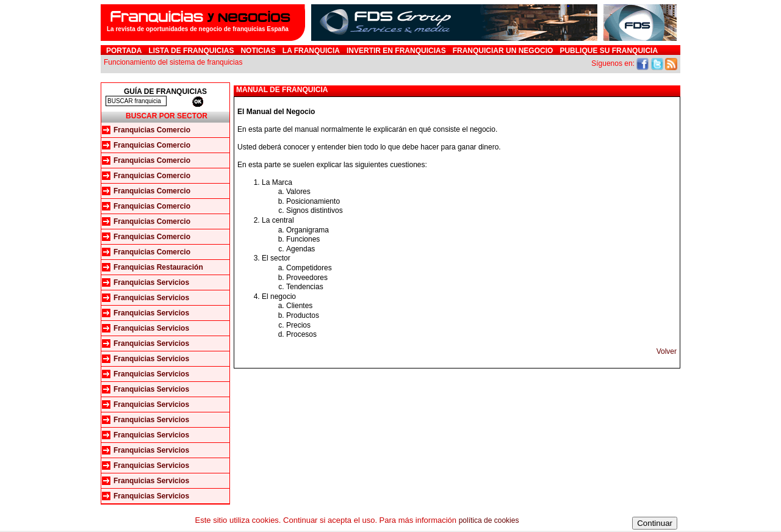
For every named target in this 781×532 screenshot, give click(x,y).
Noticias (258, 51)
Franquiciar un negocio (503, 51)
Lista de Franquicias (191, 51)
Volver (667, 351)
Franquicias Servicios (151, 282)
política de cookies (489, 520)
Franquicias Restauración (158, 267)
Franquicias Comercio (152, 130)
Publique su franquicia (609, 51)
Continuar (655, 523)
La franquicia (311, 51)
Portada (124, 51)
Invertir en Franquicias (396, 51)
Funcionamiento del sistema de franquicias (173, 62)
